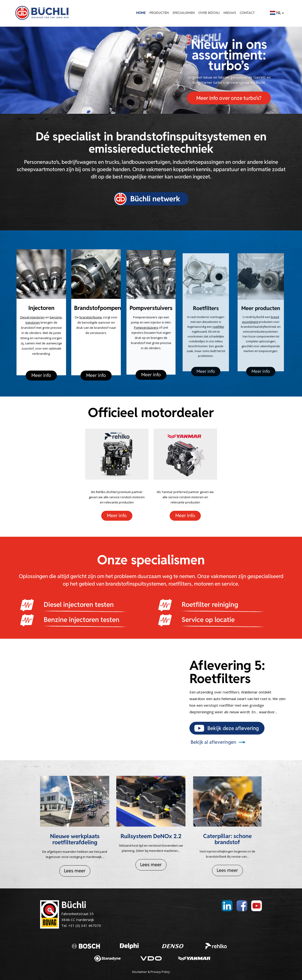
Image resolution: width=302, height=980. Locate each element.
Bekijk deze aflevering (233, 728)
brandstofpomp (92, 316)
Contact (247, 13)
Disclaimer (140, 972)
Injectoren (41, 308)
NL (277, 13)
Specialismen (184, 13)
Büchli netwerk (155, 199)
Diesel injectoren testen (73, 604)
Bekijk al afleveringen (213, 742)
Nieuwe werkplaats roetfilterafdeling (75, 838)
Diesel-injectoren (33, 317)
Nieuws (230, 13)
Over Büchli (209, 13)
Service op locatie (186, 620)
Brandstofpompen (97, 309)
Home (141, 13)
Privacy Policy (160, 972)
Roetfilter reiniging (200, 604)
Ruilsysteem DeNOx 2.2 (151, 832)
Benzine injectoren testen (65, 620)
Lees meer (75, 866)
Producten (159, 13)
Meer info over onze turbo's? (229, 98)
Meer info (41, 369)
